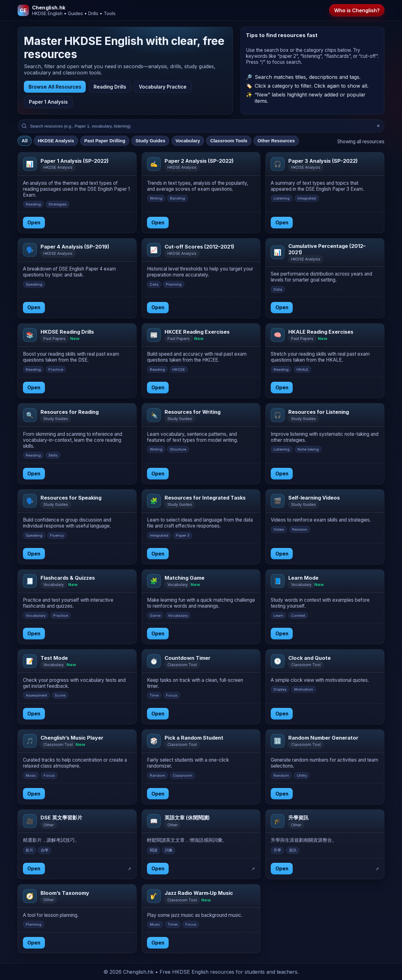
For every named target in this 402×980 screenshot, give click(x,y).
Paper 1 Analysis (48, 102)
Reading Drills (110, 87)
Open (34, 223)
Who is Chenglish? (357, 10)
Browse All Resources (55, 87)
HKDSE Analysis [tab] (56, 141)
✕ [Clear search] (378, 126)
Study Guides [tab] (150, 141)
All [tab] (25, 141)
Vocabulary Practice (163, 87)
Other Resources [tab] (276, 141)
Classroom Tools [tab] (229, 141)
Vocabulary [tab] (188, 141)
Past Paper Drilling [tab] (105, 141)
